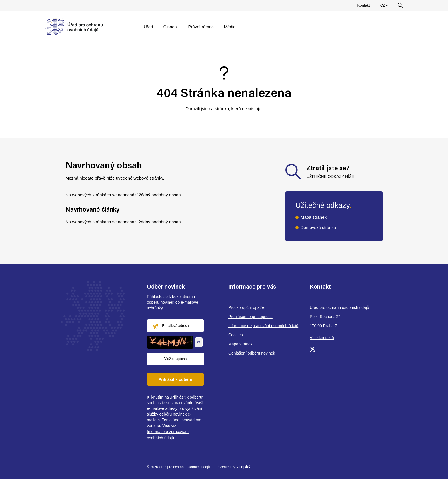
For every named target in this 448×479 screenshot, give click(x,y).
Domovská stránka (318, 227)
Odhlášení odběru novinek (252, 353)
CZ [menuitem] (385, 7)
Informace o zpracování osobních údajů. (168, 435)
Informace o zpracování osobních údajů (263, 326)
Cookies (236, 335)
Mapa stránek (314, 217)
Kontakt (364, 5)
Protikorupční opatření (248, 307)
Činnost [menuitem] (171, 27)
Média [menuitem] (230, 27)
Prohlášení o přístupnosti (250, 317)
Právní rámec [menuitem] (201, 27)
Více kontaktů (322, 338)
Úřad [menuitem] (148, 27)
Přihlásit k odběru (175, 379)
